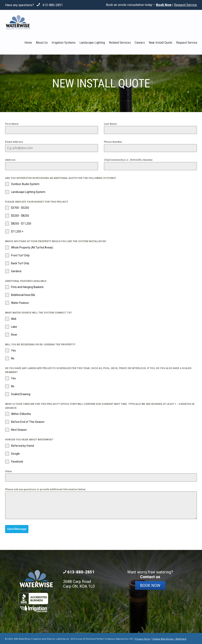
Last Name (110, 124)
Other (9, 471)
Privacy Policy (143, 638)
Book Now (150, 585)
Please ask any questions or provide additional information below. (46, 489)
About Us (42, 42)
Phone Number (113, 142)
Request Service (185, 5)
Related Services (120, 42)
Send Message (17, 529)
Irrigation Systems (64, 42)
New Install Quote (160, 42)
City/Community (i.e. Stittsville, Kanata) (128, 160)
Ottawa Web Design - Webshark (169, 638)
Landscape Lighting (92, 42)
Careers (140, 42)
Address (10, 160)
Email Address (14, 142)
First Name (12, 124)
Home (28, 42)
